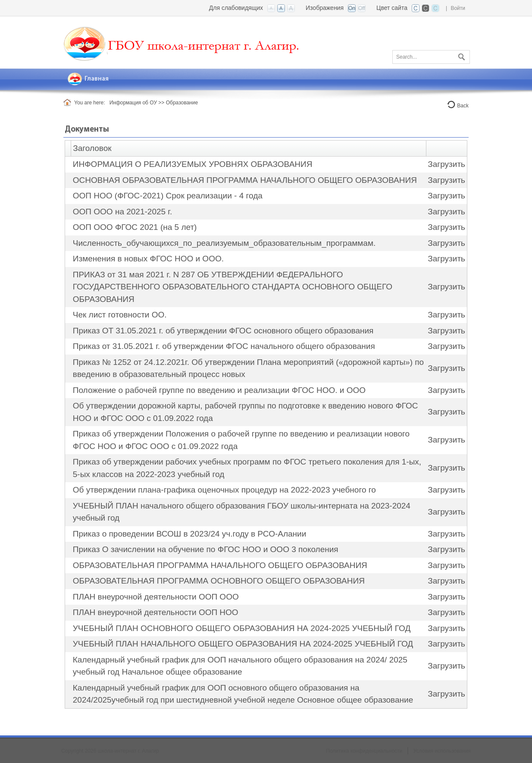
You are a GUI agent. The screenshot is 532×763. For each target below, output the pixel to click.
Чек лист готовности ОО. (120, 315)
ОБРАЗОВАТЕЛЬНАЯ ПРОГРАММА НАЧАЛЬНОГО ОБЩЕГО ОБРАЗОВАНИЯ (220, 565)
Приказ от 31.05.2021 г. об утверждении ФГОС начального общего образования (224, 346)
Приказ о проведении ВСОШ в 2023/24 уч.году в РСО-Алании (190, 534)
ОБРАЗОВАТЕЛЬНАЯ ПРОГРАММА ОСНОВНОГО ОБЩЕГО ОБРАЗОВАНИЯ (219, 581)
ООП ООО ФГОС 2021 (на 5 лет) (135, 227)
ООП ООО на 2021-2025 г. (122, 212)
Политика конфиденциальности (364, 751)
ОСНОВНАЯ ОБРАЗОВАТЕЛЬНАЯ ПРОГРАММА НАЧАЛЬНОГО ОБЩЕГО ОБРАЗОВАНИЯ (245, 180)
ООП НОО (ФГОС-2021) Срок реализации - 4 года (168, 196)
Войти (458, 8)
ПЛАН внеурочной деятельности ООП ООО (156, 597)
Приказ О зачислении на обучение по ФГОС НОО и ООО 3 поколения (206, 549)
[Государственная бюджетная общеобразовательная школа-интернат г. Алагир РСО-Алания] (184, 42)
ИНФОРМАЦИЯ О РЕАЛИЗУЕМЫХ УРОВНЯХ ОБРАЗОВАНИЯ (193, 164)
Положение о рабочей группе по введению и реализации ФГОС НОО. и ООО (219, 390)
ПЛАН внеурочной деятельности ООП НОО (156, 612)
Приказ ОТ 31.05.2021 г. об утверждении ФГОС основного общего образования (223, 331)
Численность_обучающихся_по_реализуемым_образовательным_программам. (224, 243)
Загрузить (446, 164)
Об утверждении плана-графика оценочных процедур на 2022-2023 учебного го (224, 490)
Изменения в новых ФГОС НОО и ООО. (148, 259)
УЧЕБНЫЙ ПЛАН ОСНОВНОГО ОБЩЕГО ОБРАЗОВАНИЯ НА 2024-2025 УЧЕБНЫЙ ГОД (242, 628)
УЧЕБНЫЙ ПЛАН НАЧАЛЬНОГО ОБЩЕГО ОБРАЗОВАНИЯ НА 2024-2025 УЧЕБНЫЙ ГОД (243, 644)
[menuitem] (88, 79)
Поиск (460, 55)
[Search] (431, 57)
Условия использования (442, 751)
